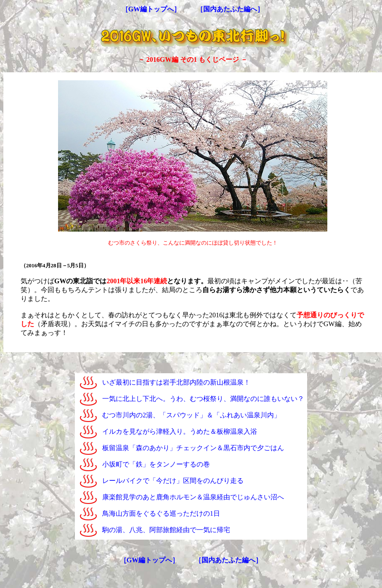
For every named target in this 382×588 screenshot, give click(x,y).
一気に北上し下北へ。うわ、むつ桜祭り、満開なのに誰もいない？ (203, 399)
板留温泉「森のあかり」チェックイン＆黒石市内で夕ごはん (193, 448)
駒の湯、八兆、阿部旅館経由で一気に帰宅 (166, 530)
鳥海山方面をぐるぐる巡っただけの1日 (161, 513)
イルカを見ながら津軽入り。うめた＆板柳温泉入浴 (180, 431)
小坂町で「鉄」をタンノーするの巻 (156, 464)
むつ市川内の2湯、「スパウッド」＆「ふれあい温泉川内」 (191, 415)
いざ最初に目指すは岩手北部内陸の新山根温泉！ (176, 382)
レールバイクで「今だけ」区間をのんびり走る (173, 481)
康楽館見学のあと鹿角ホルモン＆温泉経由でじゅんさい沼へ (193, 497)
